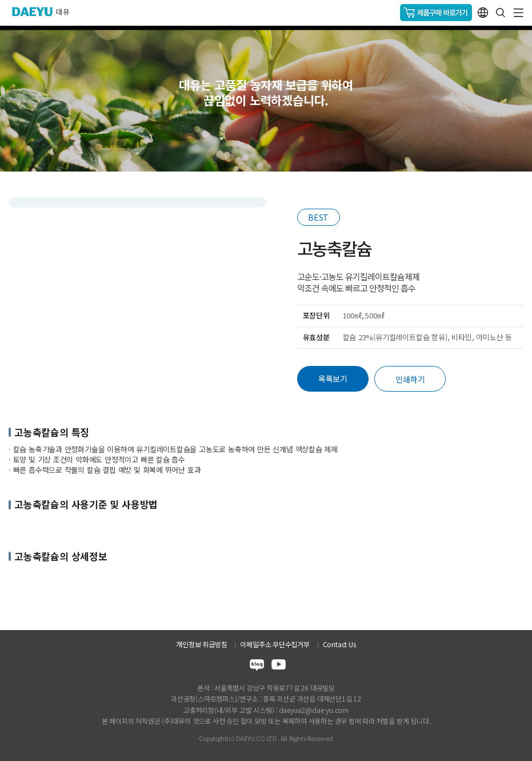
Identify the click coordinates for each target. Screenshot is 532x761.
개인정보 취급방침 (201, 644)
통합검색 (501, 13)
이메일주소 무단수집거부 (275, 644)
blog (257, 666)
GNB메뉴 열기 (519, 13)
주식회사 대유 (45, 11)
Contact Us (339, 644)
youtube (279, 666)
